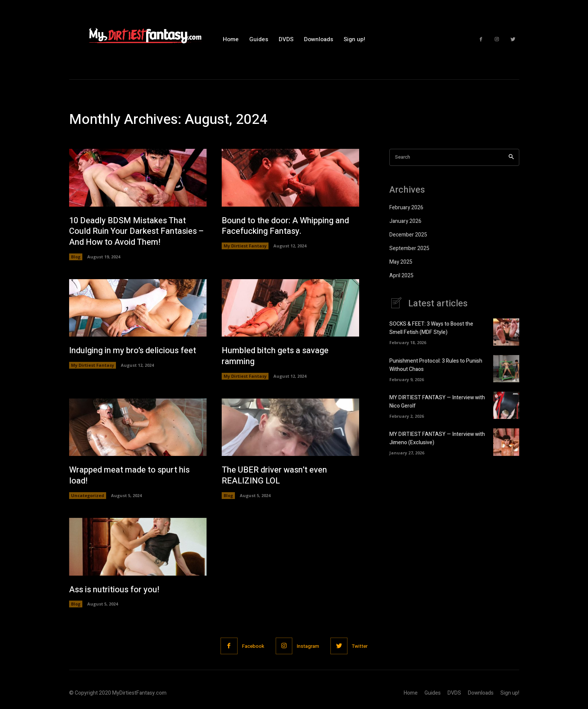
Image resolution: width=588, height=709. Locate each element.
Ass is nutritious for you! (114, 590)
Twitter (360, 646)
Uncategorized (88, 495)
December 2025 (408, 235)
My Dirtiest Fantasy (245, 246)
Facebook (253, 646)
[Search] (511, 157)
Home (411, 693)
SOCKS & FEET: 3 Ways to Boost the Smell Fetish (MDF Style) (431, 328)
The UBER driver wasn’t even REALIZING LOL (274, 475)
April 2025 (401, 276)
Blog (76, 257)
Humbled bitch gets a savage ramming (275, 356)
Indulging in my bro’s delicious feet (133, 351)
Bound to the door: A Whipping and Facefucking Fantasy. (285, 226)
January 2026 (405, 221)
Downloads (481, 693)
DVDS (454, 693)
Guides (433, 693)
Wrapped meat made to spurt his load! (129, 475)
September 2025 (409, 248)
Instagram (308, 646)
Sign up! (510, 693)
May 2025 (401, 262)
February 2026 (406, 208)
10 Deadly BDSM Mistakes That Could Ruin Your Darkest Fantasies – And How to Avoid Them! (137, 231)
